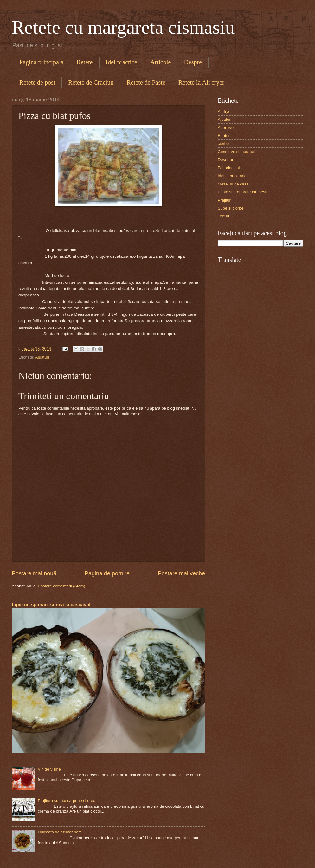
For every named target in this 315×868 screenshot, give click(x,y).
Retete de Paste (146, 82)
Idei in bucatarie (232, 176)
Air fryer (225, 111)
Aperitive (226, 128)
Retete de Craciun (91, 82)
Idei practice (122, 62)
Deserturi (226, 160)
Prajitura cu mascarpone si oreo (67, 801)
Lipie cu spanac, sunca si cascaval (51, 604)
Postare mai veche (181, 573)
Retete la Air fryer (201, 82)
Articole (161, 62)
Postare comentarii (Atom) (61, 586)
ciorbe (223, 143)
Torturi (223, 216)
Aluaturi (42, 357)
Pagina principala (41, 62)
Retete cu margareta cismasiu (123, 27)
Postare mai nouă (34, 573)
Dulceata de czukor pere (60, 832)
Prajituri (225, 200)
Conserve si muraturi (237, 152)
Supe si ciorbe (231, 208)
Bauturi (224, 136)
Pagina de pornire (107, 573)
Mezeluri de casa (233, 184)
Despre (193, 62)
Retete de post (37, 82)
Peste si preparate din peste (243, 192)
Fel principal (229, 168)
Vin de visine (49, 769)
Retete (84, 62)
